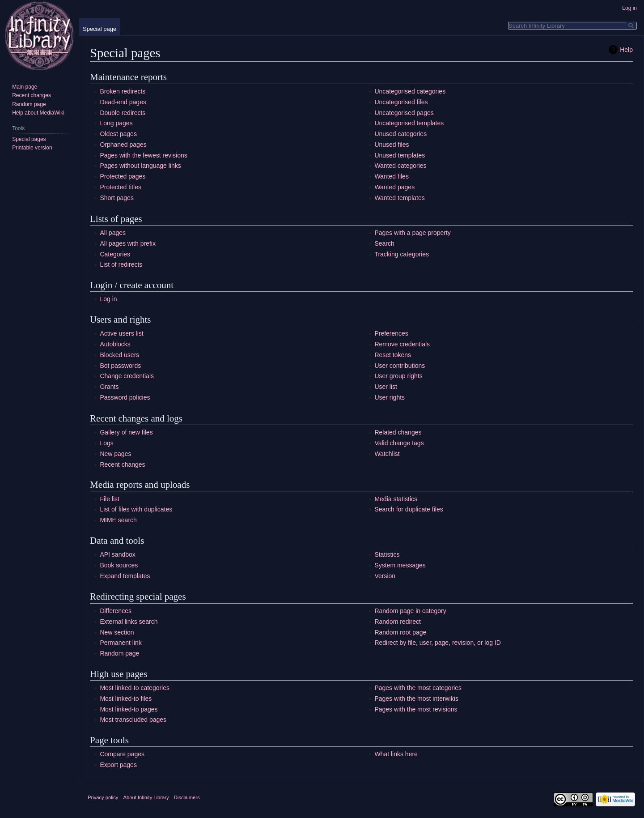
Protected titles (121, 187)
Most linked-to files (126, 699)
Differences (116, 611)
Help (626, 50)
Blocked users (119, 355)
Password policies (125, 397)
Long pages (116, 123)
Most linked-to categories (135, 688)
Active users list (121, 333)
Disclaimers (187, 797)
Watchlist (387, 454)
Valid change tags (399, 443)
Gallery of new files (126, 432)
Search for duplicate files (409, 509)
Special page (100, 29)
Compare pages (122, 754)
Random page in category (410, 611)
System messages (400, 565)
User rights (390, 397)
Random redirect (398, 622)
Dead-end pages (123, 102)
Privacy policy (103, 797)
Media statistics (396, 499)
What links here (396, 754)
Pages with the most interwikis (416, 699)
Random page (119, 653)
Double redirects (123, 113)
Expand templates (125, 576)
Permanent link (121, 643)
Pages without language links (140, 166)
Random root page (400, 632)
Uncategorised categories (410, 91)
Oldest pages (118, 134)
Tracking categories (402, 254)
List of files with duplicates (136, 509)
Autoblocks (115, 344)
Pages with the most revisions (416, 709)
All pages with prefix (128, 243)
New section (117, 632)
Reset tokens (393, 355)
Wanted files (392, 176)
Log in (108, 299)
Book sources (119, 565)
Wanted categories (400, 166)
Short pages (117, 198)
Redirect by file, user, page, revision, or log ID (437, 643)
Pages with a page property (412, 233)
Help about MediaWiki (38, 113)
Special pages (29, 139)
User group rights (398, 376)
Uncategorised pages (404, 113)
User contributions (400, 366)
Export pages (118, 765)
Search (384, 243)
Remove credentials (402, 344)
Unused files (392, 145)
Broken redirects (123, 91)
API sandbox (117, 554)
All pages (113, 233)
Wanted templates (399, 198)
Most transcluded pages (133, 720)
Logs (106, 443)
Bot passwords (120, 366)
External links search (129, 622)
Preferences (391, 333)
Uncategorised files (401, 102)
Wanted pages (394, 187)
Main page (25, 87)
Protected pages (123, 176)
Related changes (398, 432)
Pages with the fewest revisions (143, 155)
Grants (109, 387)
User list (386, 387)
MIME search (118, 520)
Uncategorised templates (409, 123)
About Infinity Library (146, 797)
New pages (115, 454)
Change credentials (127, 376)
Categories (115, 254)
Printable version (32, 148)
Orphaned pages (123, 145)
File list (110, 499)
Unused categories (400, 134)
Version (385, 576)
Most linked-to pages (129, 709)
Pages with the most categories (418, 688)
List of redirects (121, 264)
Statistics (387, 554)
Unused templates (400, 155)
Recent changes (122, 464)
